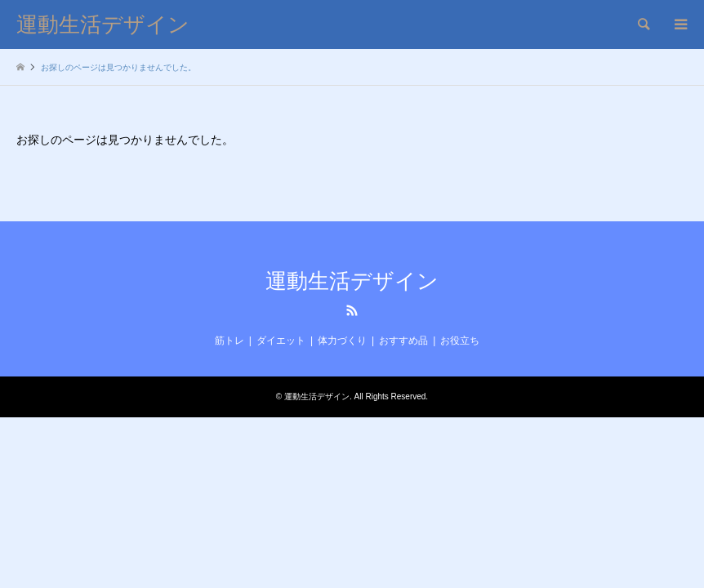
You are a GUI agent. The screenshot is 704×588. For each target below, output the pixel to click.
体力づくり (342, 341)
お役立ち (460, 341)
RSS (352, 310)
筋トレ (229, 341)
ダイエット (281, 341)
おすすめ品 (403, 341)
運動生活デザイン (352, 281)
